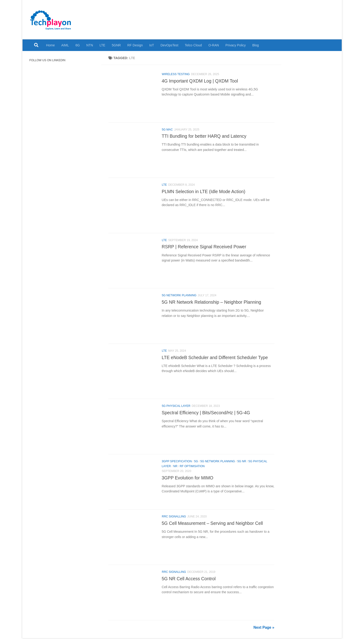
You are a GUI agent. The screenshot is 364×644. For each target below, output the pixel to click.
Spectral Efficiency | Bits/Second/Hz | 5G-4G (206, 416)
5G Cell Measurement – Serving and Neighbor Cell (212, 528)
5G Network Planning (179, 298)
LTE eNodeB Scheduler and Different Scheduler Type (215, 360)
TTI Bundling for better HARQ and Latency (204, 137)
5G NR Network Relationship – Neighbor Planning (211, 304)
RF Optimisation (192, 470)
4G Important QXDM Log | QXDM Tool (200, 81)
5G (196, 465)
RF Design (135, 45)
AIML (65, 45)
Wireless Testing (176, 74)
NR (175, 470)
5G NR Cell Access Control (189, 584)
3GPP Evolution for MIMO (188, 482)
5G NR (242, 465)
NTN (90, 45)
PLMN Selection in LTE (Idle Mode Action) (204, 193)
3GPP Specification (177, 465)
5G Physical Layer (176, 409)
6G (78, 45)
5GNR (116, 45)
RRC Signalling (174, 521)
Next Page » (264, 633)
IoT (152, 45)
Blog (256, 45)
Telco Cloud (193, 45)
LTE (102, 45)
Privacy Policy (236, 45)
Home (51, 45)
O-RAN (214, 45)
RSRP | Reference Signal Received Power (204, 249)
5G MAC (167, 130)
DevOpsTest (169, 45)
